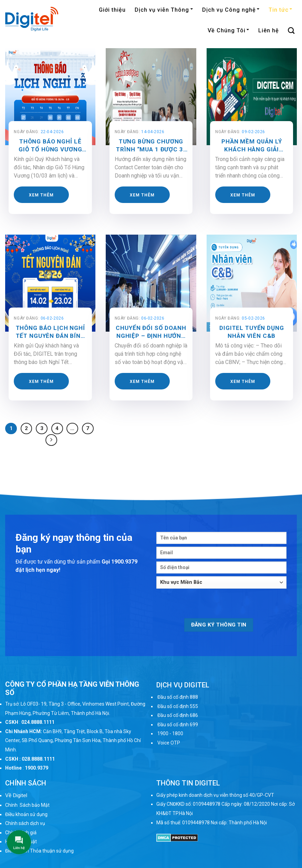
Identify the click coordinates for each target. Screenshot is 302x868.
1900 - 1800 (170, 733)
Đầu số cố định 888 (178, 697)
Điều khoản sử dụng (26, 814)
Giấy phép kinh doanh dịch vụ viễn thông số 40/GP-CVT (215, 795)
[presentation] (209, 605)
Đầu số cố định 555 (178, 706)
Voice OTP (169, 743)
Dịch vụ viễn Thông (164, 10)
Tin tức (280, 10)
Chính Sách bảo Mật (27, 805)
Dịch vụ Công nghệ (231, 10)
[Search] (291, 30)
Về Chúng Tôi (228, 30)
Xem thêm (41, 195)
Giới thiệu (112, 10)
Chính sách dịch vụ (25, 823)
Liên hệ (269, 30)
